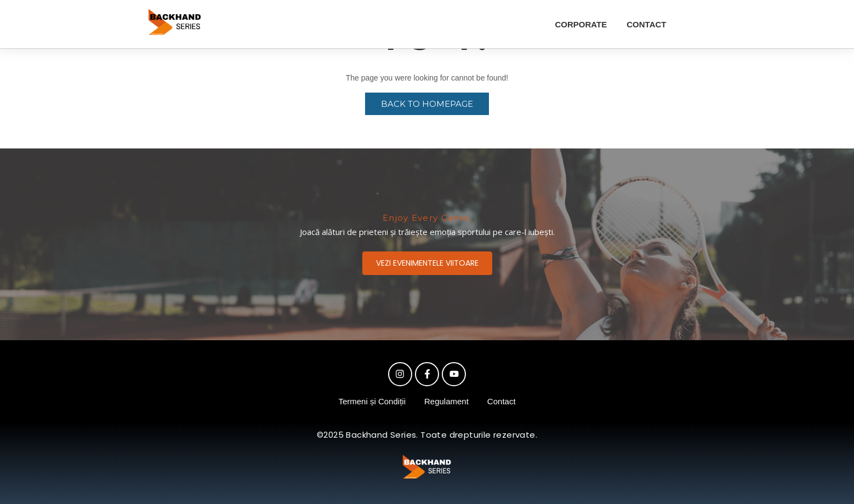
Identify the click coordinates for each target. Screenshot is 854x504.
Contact (502, 401)
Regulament (446, 401)
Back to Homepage (427, 104)
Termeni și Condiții (372, 401)
